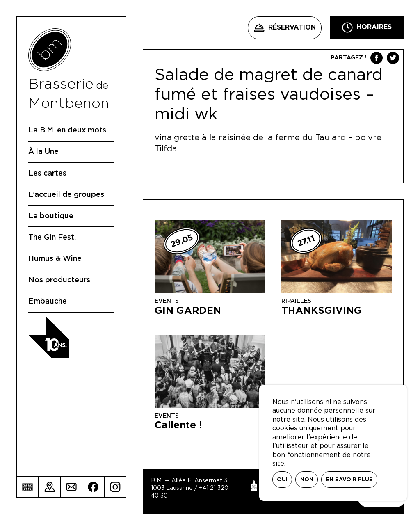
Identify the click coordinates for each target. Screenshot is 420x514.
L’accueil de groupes (66, 195)
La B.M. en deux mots (67, 130)
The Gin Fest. (52, 238)
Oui (282, 480)
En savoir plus (349, 480)
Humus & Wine (55, 259)
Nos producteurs (59, 280)
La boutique (51, 216)
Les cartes (47, 174)
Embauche (48, 302)
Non (307, 480)
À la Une (43, 152)
